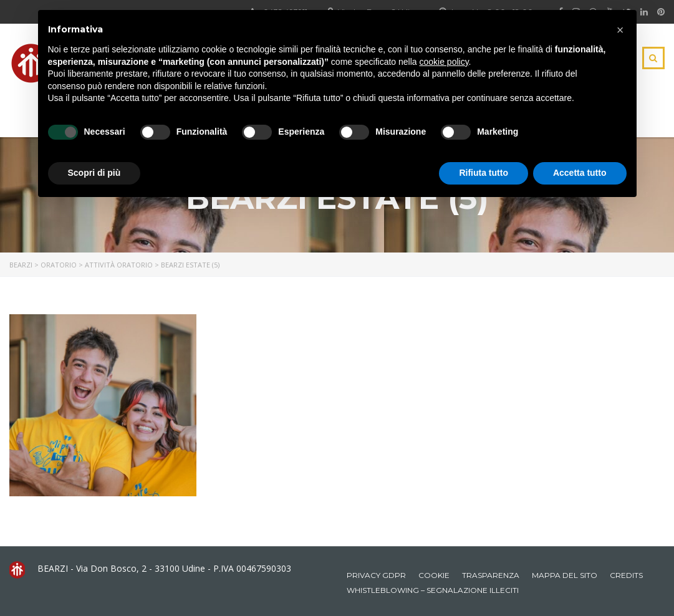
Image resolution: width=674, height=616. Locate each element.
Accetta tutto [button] (580, 173)
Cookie (434, 575)
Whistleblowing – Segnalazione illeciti (433, 590)
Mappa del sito (565, 575)
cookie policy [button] (444, 62)
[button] (620, 30)
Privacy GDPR (376, 575)
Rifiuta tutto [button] (484, 173)
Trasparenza (491, 575)
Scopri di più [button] (94, 173)
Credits (626, 575)
